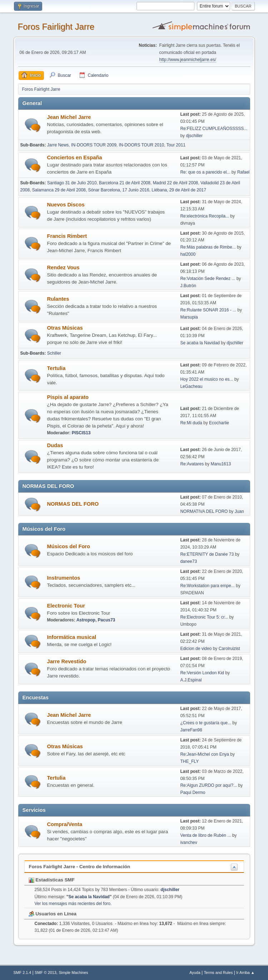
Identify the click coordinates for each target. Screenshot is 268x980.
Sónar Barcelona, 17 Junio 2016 (118, 190)
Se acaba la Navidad (200, 343)
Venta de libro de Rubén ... (205, 835)
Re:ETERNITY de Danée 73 (207, 554)
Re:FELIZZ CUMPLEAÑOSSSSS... (214, 129)
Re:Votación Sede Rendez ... (208, 279)
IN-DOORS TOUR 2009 (94, 145)
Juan (239, 511)
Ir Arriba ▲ (245, 972)
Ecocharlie (219, 423)
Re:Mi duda (191, 423)
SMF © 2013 (46, 972)
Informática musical (72, 637)
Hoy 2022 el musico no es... (207, 379)
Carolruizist (229, 649)
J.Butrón (188, 286)
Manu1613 (221, 464)
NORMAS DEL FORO (73, 504)
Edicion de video (196, 649)
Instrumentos (64, 578)
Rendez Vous (63, 267)
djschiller (194, 136)
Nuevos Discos (66, 205)
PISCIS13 (81, 433)
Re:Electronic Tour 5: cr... (204, 617)
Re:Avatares (192, 464)
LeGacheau (191, 386)
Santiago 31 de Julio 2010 (72, 183)
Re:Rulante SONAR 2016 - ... (208, 310)
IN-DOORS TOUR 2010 (141, 145)
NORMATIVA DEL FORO (204, 511)
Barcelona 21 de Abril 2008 (125, 183)
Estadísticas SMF (52, 880)
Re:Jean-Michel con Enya (205, 754)
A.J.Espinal (191, 680)
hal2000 (188, 254)
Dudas (55, 445)
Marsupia (189, 317)
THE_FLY (189, 761)
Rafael (244, 172)
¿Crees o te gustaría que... (206, 723)
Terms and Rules (218, 972)
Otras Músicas (65, 328)
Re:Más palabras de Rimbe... (208, 247)
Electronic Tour (66, 606)
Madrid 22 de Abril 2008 (176, 183)
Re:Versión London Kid (202, 673)
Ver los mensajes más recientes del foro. (73, 904)
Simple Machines (73, 972)
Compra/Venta (65, 824)
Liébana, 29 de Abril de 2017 (179, 190)
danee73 (188, 561)
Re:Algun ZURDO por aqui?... (209, 785)
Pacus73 (107, 620)
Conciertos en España (75, 157)
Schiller (54, 353)
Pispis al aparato (68, 397)
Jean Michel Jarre (69, 117)
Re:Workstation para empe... (207, 586)
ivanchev (188, 842)
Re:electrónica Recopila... (205, 216)
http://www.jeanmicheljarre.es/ (188, 60)
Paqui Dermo (193, 792)
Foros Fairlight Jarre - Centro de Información (80, 867)
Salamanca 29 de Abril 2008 (59, 190)
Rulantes (58, 299)
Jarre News (58, 145)
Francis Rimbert (67, 236)
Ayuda (195, 972)
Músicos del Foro (69, 546)
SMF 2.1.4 (23, 972)
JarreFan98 (191, 730)
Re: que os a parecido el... (205, 172)
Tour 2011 (176, 145)
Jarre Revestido (67, 661)
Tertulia (56, 368)
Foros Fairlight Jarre (56, 27)
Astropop (86, 620)
